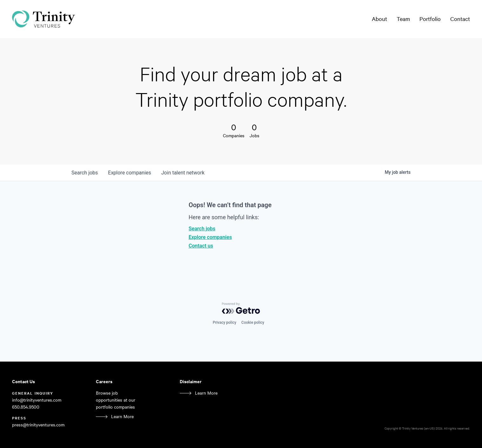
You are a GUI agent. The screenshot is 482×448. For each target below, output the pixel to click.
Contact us (201, 246)
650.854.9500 (26, 407)
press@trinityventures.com (38, 425)
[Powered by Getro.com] (241, 308)
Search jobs (202, 229)
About (379, 19)
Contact (460, 19)
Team (403, 19)
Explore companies (210, 237)
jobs (85, 173)
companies (129, 173)
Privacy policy (224, 322)
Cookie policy (253, 322)
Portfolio (430, 19)
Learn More (122, 416)
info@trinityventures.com (37, 400)
